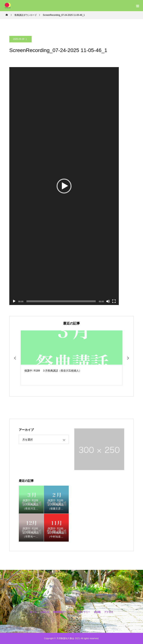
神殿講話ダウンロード (64, 612)
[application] (64, 186)
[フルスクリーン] (114, 301)
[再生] (14, 301)
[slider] (61, 301)
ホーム (33, 612)
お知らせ (45, 612)
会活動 (97, 612)
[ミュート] (108, 301)
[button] (64, 186)
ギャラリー (85, 612)
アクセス (109, 612)
